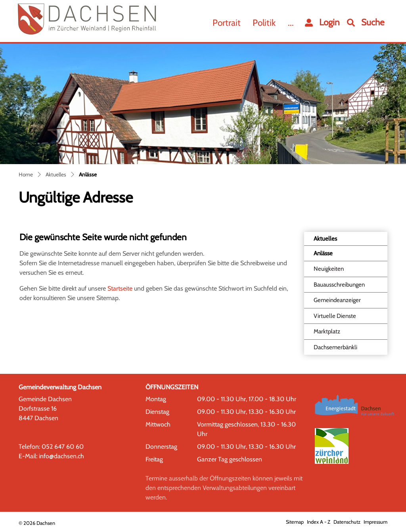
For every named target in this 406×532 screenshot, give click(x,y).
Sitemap (295, 522)
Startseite (120, 288)
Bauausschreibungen (339, 285)
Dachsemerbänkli (335, 347)
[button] (366, 23)
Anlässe (332, 255)
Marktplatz (327, 331)
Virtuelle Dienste (335, 316)
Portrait (227, 23)
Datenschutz (347, 522)
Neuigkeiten (329, 269)
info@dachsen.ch (61, 456)
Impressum (375, 522)
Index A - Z (319, 522)
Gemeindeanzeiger (337, 300)
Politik (264, 23)
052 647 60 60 (63, 447)
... (291, 23)
